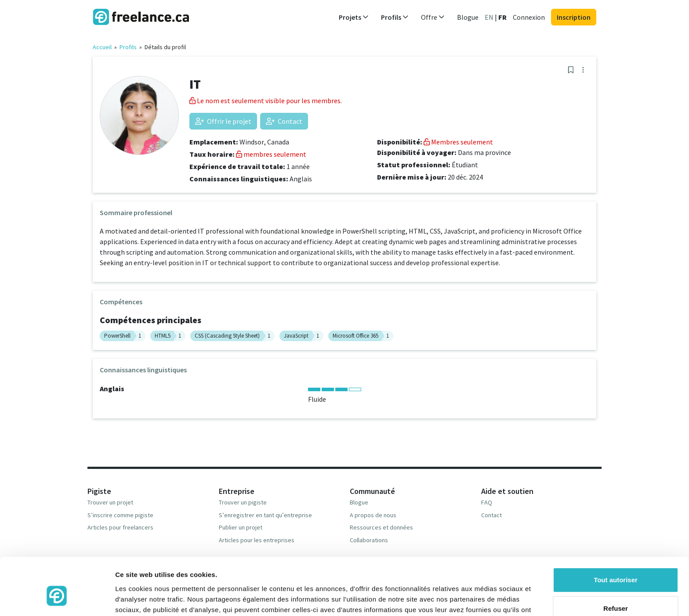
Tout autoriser (616, 534)
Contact (284, 121)
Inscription (574, 17)
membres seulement (271, 154)
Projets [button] (354, 17)
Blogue (468, 17)
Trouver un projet (110, 502)
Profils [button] (395, 17)
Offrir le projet (223, 121)
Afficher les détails (145, 599)
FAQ (487, 502)
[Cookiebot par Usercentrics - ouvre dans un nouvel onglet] (57, 599)
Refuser (616, 563)
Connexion (529, 17)
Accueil (102, 47)
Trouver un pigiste (243, 502)
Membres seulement (458, 142)
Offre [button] (433, 17)
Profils (128, 47)
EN (489, 17)
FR (502, 17)
